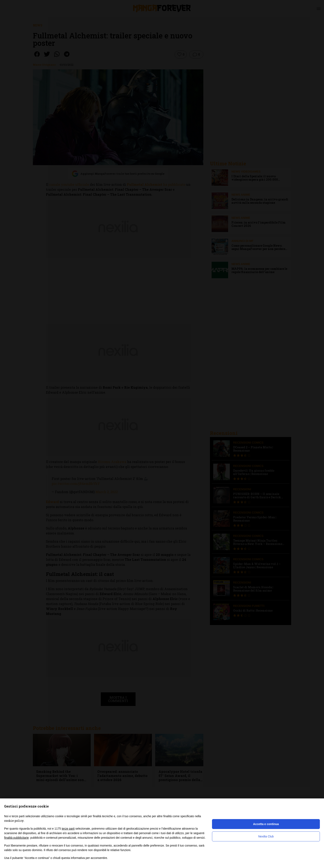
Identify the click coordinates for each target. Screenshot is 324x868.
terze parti (68, 829)
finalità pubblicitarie (16, 838)
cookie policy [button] (14, 821)
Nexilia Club (266, 836)
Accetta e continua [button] (266, 824)
